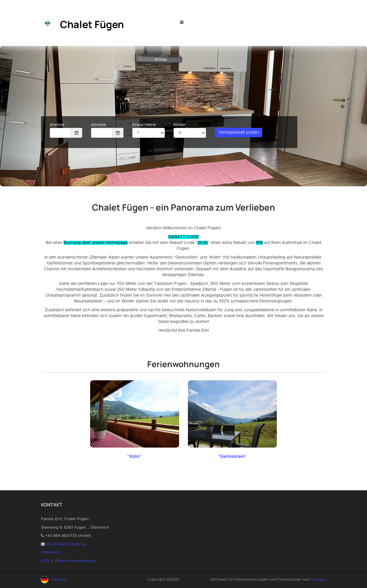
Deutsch (59, 580)
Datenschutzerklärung (76, 561)
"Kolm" (134, 456)
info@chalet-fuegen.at (66, 544)
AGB (45, 561)
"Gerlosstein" (232, 456)
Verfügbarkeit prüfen (239, 133)
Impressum (51, 552)
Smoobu (318, 580)
